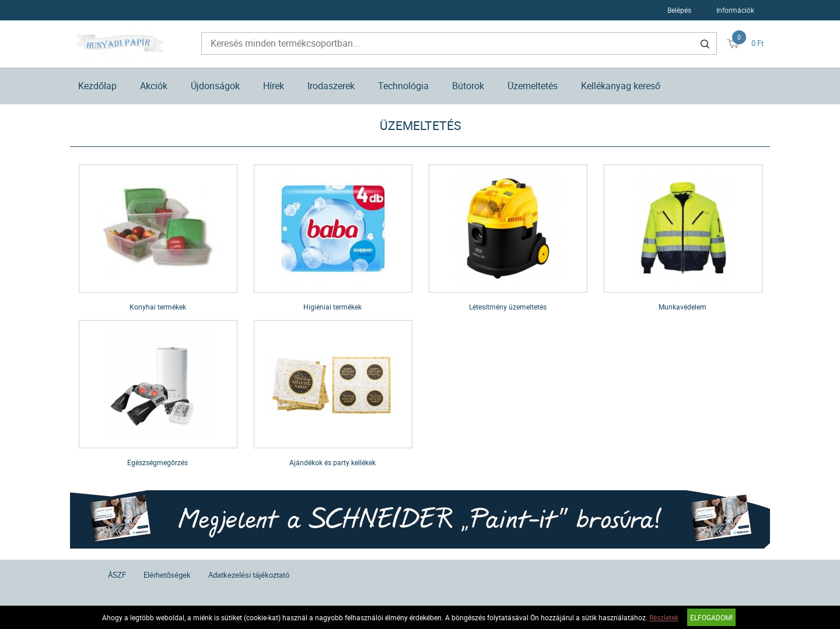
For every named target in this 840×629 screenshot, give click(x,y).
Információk (735, 10)
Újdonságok (215, 86)
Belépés (679, 10)
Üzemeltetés (533, 86)
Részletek (664, 617)
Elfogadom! (711, 617)
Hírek (274, 86)
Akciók (154, 86)
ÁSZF (117, 575)
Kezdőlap (97, 86)
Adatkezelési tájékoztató (249, 575)
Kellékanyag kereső (621, 86)
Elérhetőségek (167, 575)
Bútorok (468, 86)
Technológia (403, 86)
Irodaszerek (331, 86)
